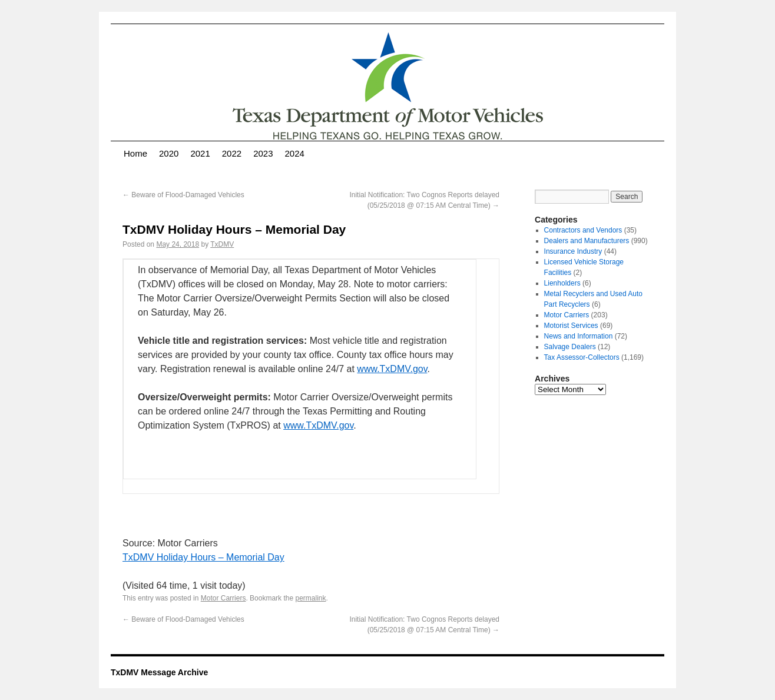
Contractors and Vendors (583, 230)
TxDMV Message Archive (159, 672)
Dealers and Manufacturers (587, 241)
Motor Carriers (223, 598)
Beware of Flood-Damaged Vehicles (183, 195)
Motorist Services (571, 326)
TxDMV (222, 244)
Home (135, 153)
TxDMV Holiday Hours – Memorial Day (203, 557)
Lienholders (562, 283)
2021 (200, 153)
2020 (169, 153)
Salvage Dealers (570, 347)
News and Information (579, 336)
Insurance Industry (573, 251)
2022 (232, 153)
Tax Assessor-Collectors (582, 357)
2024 (295, 153)
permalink (310, 598)
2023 (263, 153)
